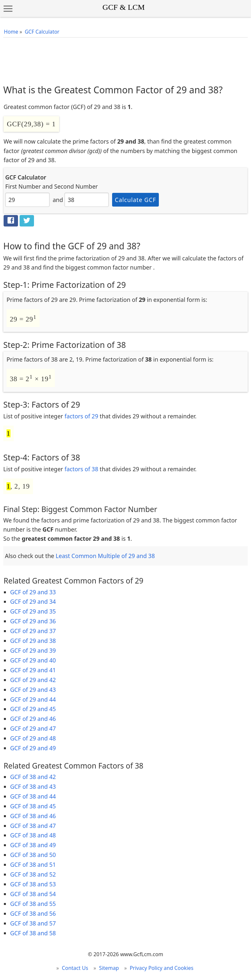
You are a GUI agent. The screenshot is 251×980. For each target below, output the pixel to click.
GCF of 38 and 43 (33, 786)
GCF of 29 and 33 (33, 592)
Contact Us (75, 968)
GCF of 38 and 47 (33, 826)
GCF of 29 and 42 (33, 680)
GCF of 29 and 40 (33, 660)
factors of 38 (81, 469)
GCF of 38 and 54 (33, 894)
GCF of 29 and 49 (33, 748)
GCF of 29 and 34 (33, 601)
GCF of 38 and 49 (33, 845)
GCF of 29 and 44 (33, 699)
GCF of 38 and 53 (33, 884)
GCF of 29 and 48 (33, 738)
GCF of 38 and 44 (33, 796)
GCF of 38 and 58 (33, 933)
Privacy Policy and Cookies (162, 968)
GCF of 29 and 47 (33, 728)
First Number (23, 186)
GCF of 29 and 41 (33, 670)
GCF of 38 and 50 (33, 855)
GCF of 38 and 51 (33, 864)
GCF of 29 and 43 (33, 690)
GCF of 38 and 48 (33, 835)
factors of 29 (81, 416)
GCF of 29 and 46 (33, 719)
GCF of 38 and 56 (33, 913)
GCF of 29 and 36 (33, 621)
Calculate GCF (135, 200)
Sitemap (109, 968)
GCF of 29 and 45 (33, 709)
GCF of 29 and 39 (33, 650)
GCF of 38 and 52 (33, 874)
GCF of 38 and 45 (33, 806)
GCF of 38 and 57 (33, 923)
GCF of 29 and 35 (33, 611)
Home (11, 32)
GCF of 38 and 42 (33, 777)
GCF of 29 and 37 (33, 631)
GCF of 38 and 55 (33, 904)
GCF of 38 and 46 (33, 816)
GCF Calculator (42, 32)
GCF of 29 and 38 (33, 641)
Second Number (76, 186)
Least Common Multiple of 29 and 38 (105, 556)
